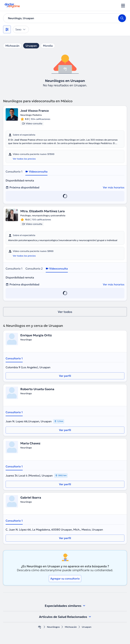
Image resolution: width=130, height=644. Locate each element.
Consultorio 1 (14, 172)
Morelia (48, 46)
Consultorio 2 (34, 269)
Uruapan (31, 46)
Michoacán (12, 46)
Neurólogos (53, 627)
